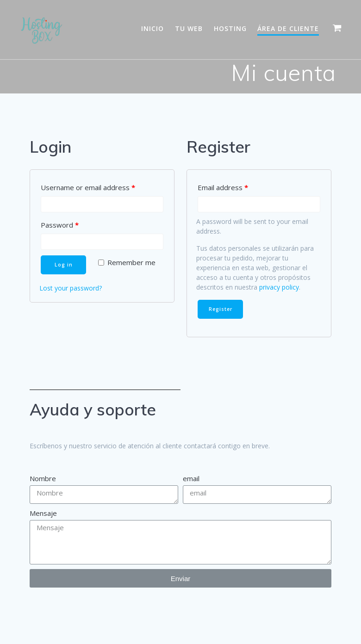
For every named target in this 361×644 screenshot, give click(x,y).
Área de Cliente (288, 28)
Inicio (152, 28)
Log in (64, 265)
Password (60, 225)
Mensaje (43, 513)
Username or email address (88, 187)
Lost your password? (71, 288)
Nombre (43, 478)
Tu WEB (189, 28)
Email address (223, 187)
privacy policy (279, 287)
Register (221, 309)
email (191, 478)
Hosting (230, 28)
